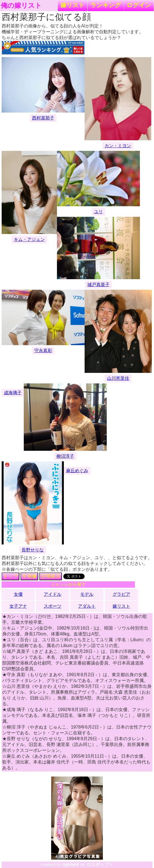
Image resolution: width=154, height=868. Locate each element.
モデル (87, 594)
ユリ (98, 212)
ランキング (106, 5)
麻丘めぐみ (77, 471)
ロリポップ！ (100, 865)
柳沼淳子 (65, 456)
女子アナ (18, 606)
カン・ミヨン (118, 146)
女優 (18, 594)
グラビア (121, 594)
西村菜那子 (43, 118)
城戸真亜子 (98, 285)
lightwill (71, 865)
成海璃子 (13, 393)
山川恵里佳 (118, 378)
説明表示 (51, 576)
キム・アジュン (29, 239)
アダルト (87, 606)
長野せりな (33, 550)
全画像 (29, 576)
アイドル (53, 594)
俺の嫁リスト (21, 6)
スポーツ (53, 606)
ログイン (139, 5)
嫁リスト (73, 5)
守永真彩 (43, 351)
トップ (11, 576)
